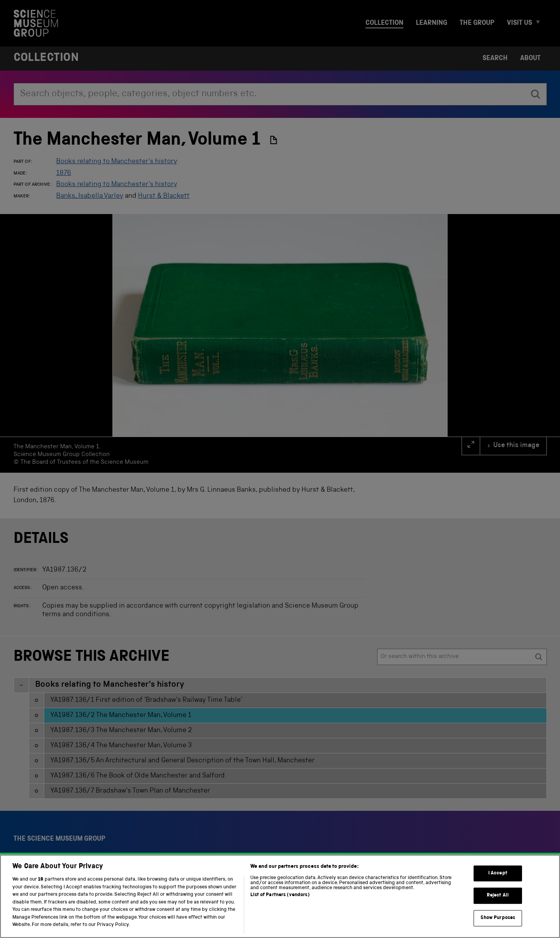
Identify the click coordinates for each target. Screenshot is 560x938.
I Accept (498, 873)
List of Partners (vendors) (280, 895)
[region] (280, 896)
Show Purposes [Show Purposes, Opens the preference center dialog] (498, 918)
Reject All (498, 896)
